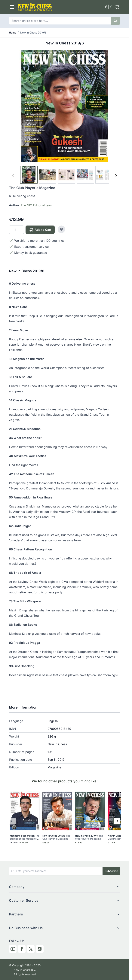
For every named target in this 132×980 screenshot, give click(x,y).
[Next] (116, 176)
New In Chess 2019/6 (33, 32)
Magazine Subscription (25, 837)
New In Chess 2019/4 (89, 837)
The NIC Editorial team (37, 205)
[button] (65, 887)
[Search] (115, 21)
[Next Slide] (117, 821)
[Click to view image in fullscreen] (65, 106)
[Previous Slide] (12, 821)
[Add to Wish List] (61, 229)
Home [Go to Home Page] (13, 32)
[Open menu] (12, 7)
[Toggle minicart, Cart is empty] (117, 7)
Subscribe (111, 871)
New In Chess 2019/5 (56, 837)
